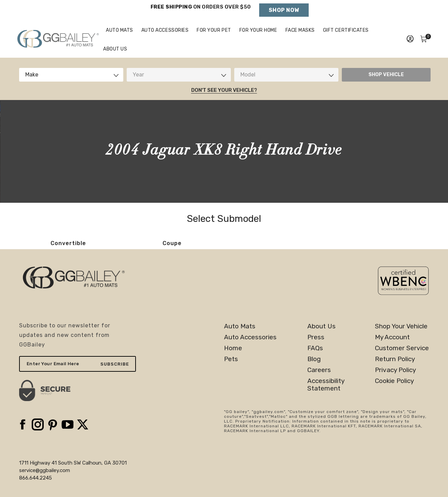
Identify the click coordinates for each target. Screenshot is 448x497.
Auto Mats (240, 341)
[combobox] (71, 90)
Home (233, 363)
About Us (321, 341)
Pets (231, 374)
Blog (314, 374)
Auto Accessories (250, 352)
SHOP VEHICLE (386, 90)
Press (316, 352)
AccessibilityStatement (326, 400)
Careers (319, 385)
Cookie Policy (394, 396)
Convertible (68, 258)
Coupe (172, 258)
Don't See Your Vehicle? (224, 105)
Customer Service (402, 363)
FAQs (315, 363)
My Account (392, 352)
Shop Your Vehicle (401, 341)
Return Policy (395, 374)
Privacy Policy (395, 385)
